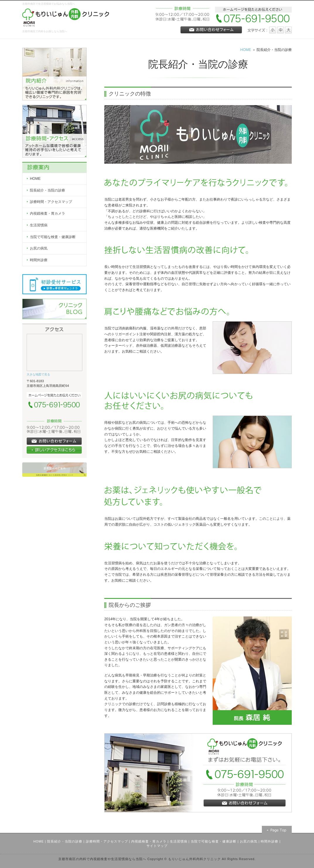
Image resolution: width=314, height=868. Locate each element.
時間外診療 (269, 841)
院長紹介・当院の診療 (65, 841)
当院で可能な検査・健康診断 (214, 841)
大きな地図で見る (38, 374)
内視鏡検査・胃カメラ (149, 841)
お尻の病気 (249, 841)
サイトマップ (157, 846)
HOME (246, 50)
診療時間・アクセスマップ (107, 841)
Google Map (54, 351)
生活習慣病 (179, 841)
